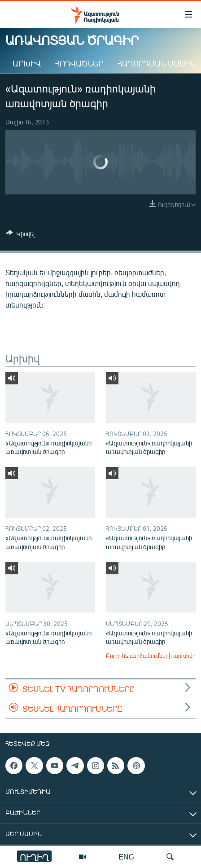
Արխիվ (27, 63)
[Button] (20, 235)
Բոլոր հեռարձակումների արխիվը (151, 656)
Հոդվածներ (79, 63)
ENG (126, 857)
